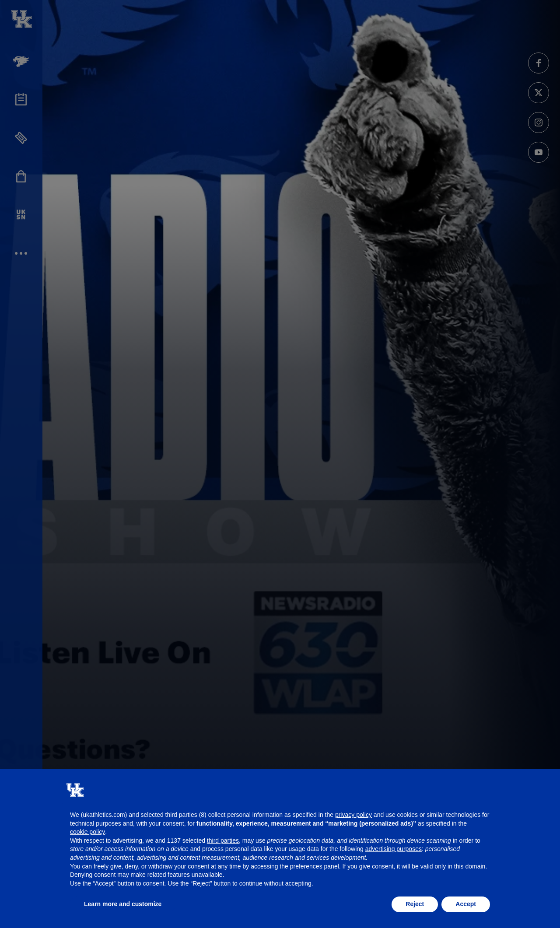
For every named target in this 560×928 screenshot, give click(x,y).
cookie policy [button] (87, 832)
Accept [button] (466, 904)
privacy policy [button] (353, 815)
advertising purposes (394, 849)
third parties (223, 840)
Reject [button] (415, 904)
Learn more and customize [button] (123, 904)
